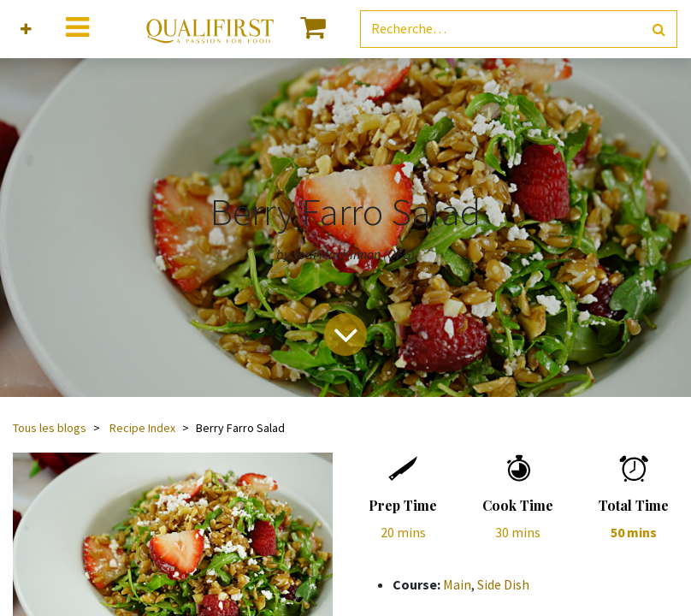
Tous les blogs (50, 428)
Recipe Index (142, 428)
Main (457, 584)
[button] (26, 30)
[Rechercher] (659, 30)
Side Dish (503, 584)
